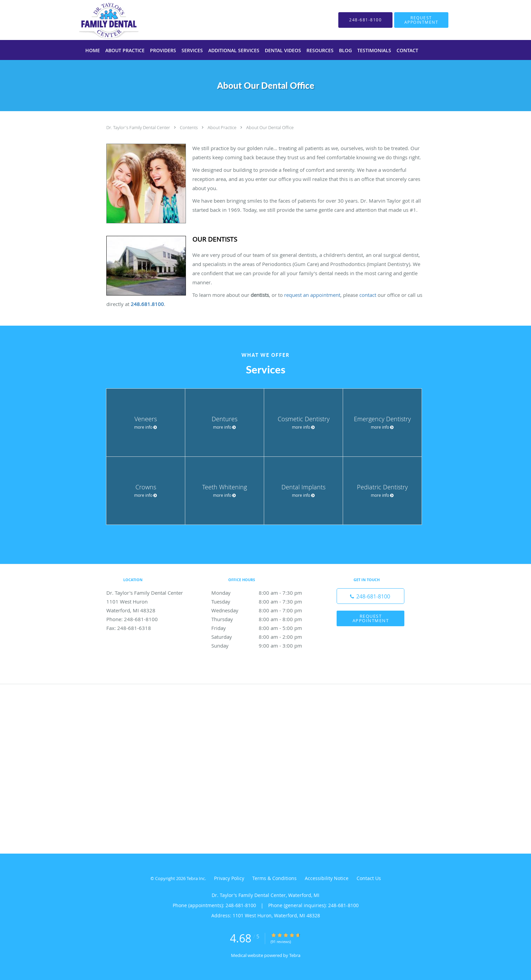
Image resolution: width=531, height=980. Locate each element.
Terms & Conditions (274, 878)
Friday (264, 628)
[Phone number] (370, 596)
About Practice (222, 127)
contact (368, 295)
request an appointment (312, 295)
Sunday (264, 646)
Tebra (295, 955)
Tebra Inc (196, 878)
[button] (421, 20)
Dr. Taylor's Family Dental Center (139, 127)
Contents (189, 127)
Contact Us (369, 878)
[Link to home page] (99, 20)
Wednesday (264, 610)
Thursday (264, 619)
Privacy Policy (229, 878)
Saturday (264, 637)
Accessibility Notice (327, 878)
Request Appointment (371, 618)
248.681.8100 (147, 304)
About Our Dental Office (270, 127)
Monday (264, 593)
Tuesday (264, 601)
